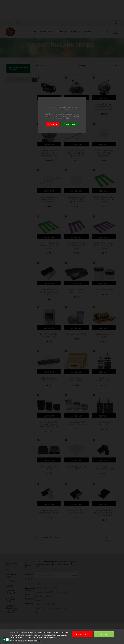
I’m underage (53, 124)
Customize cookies (33, 641)
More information (17, 641)
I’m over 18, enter (70, 124)
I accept (104, 634)
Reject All (83, 634)
